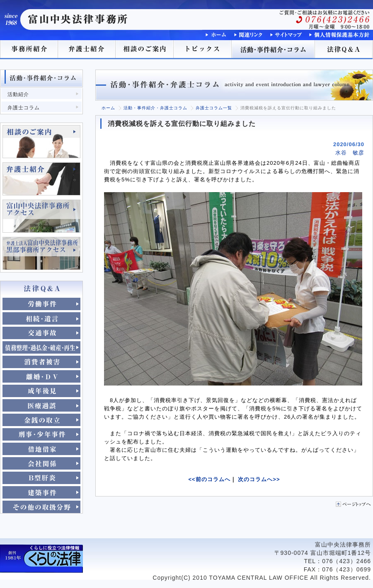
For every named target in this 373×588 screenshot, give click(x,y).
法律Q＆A (344, 50)
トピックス (203, 50)
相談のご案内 (145, 50)
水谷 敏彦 (350, 153)
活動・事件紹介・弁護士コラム (155, 108)
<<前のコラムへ (210, 479)
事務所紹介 (29, 50)
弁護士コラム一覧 (214, 108)
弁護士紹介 (87, 50)
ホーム (108, 108)
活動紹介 (18, 94)
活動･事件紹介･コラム (274, 50)
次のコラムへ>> (259, 479)
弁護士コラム (24, 108)
